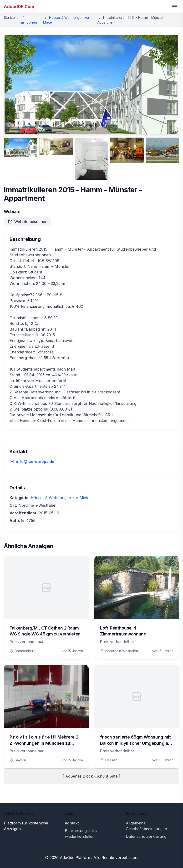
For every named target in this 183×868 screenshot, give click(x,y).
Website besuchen (28, 222)
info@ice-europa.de (35, 461)
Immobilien (29, 22)
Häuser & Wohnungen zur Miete (60, 498)
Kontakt (72, 823)
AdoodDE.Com (19, 7)
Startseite (11, 17)
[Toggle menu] (174, 7)
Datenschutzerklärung (146, 836)
